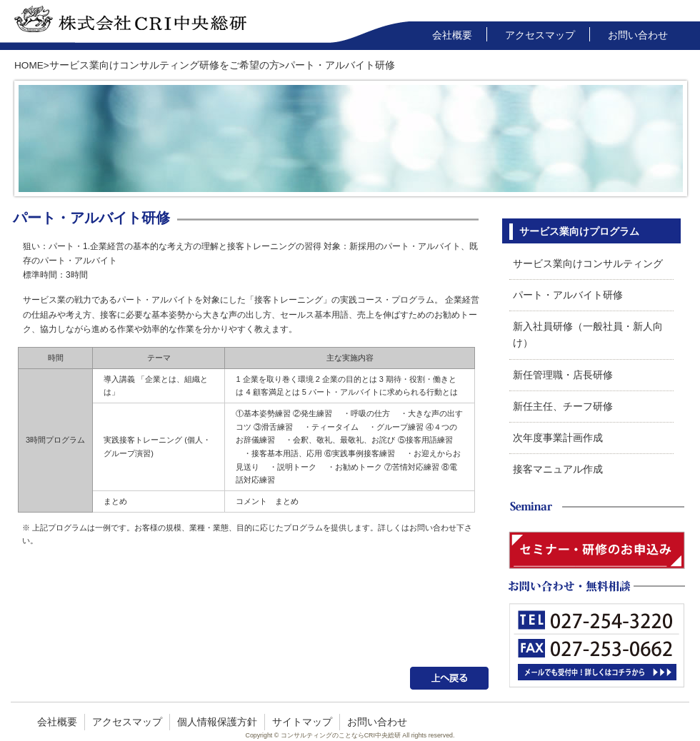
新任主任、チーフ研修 (563, 407)
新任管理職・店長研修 (563, 375)
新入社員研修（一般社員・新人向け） (588, 335)
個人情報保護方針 (217, 722)
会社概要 (452, 35)
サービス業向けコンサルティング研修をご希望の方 (164, 65)
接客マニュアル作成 (558, 469)
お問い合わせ (638, 35)
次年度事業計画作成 (558, 438)
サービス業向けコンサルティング (588, 264)
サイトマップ (302, 722)
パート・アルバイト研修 (568, 295)
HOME (29, 65)
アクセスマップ (540, 35)
